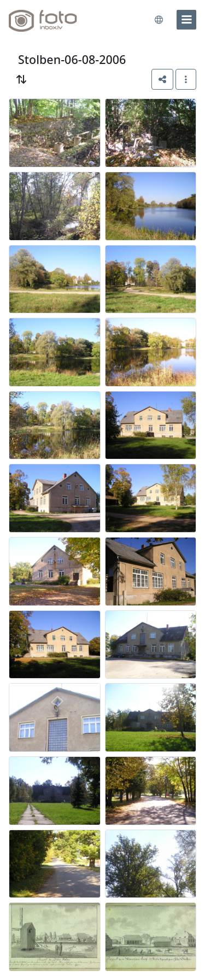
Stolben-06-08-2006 (72, 59)
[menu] (186, 20)
